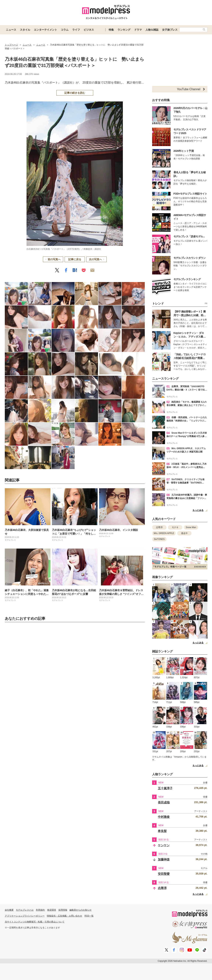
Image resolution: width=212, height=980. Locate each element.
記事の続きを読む (75, 93)
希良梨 (162, 831)
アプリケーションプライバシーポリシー (25, 916)
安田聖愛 (164, 874)
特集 (111, 30)
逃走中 (184, 533)
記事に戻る (75, 259)
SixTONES (159, 539)
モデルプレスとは (25, 910)
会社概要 (9, 910)
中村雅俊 (164, 817)
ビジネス (89, 30)
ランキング (124, 30)
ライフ (76, 30)
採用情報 (63, 910)
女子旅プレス (170, 30)
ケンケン (164, 845)
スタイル (25, 30)
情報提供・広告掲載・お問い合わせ (64, 916)
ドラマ (138, 30)
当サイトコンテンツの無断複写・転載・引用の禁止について (35, 922)
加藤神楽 (164, 859)
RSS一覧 (89, 916)
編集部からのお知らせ (80, 910)
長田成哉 (164, 802)
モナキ (175, 527)
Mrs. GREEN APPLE (164, 533)
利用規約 (40, 910)
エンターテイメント (45, 30)
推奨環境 (52, 910)
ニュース (11, 30)
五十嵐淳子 (165, 788)
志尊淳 (159, 527)
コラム (65, 30)
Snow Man (191, 527)
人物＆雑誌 (152, 30)
